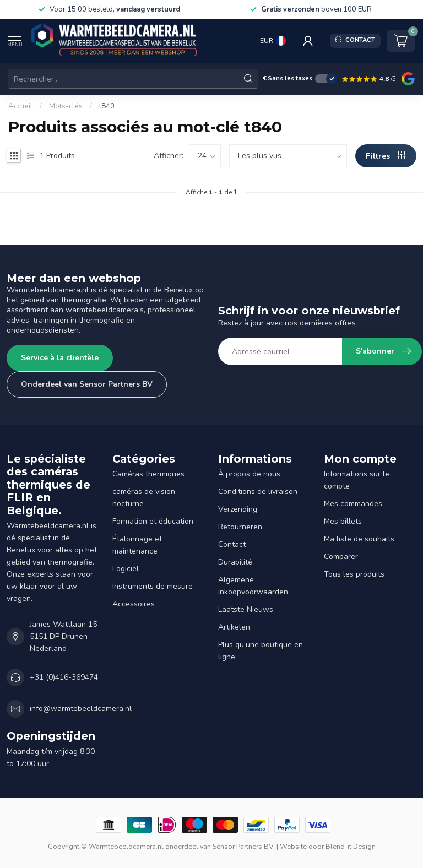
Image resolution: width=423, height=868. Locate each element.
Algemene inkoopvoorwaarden (253, 586)
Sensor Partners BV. (244, 846)
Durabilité (235, 562)
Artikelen (234, 627)
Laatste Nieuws (246, 609)
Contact (232, 544)
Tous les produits (354, 574)
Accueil (20, 106)
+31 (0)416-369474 (64, 677)
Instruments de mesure (153, 586)
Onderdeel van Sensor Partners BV (87, 384)
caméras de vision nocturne (144, 498)
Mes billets (343, 521)
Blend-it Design (351, 846)
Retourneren (240, 527)
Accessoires (134, 604)
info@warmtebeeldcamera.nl (81, 709)
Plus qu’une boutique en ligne (261, 651)
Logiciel (126, 569)
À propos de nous (249, 474)
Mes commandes (353, 504)
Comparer (341, 557)
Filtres (386, 156)
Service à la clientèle (60, 358)
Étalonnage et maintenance (137, 545)
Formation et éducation (153, 521)
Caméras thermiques (148, 474)
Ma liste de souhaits (359, 539)
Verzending (238, 509)
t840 (107, 106)
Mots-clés (66, 106)
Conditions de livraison (258, 492)
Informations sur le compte (357, 480)
